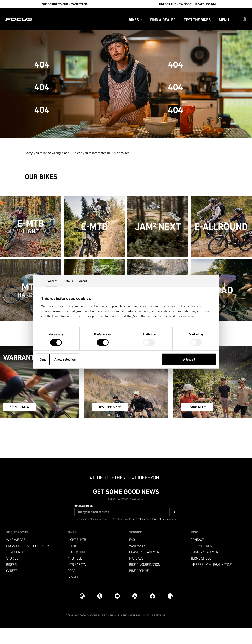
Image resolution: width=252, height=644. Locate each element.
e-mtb (72, 562)
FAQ (132, 556)
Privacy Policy (139, 535)
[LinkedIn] (170, 612)
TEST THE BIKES (115, 424)
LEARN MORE (198, 424)
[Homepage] (24, 16)
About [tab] (83, 281)
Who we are (16, 556)
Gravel (73, 593)
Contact (197, 556)
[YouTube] (117, 612)
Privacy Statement (205, 568)
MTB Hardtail (78, 581)
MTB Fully (75, 574)
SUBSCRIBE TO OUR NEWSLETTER (65, 4)
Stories (12, 574)
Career (12, 587)
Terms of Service (161, 535)
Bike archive (139, 587)
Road (72, 587)
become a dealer (204, 562)
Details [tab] (68, 281)
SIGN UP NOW (28, 424)
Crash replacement (145, 568)
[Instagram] (82, 612)
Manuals (136, 574)
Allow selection (65, 359)
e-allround (77, 568)
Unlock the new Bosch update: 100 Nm (187, 4)
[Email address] (126, 528)
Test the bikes (192, 16)
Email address (83, 522)
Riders (11, 581)
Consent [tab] (52, 281)
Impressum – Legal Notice (211, 581)
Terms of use (201, 574)
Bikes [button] (130, 16)
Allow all (189, 359)
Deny (43, 359)
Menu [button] (221, 16)
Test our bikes (18, 568)
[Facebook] (153, 612)
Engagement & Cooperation (28, 562)
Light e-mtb (77, 556)
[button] (240, 16)
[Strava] (100, 612)
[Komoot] (135, 612)
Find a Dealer (158, 16)
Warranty (137, 562)
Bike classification (145, 581)
